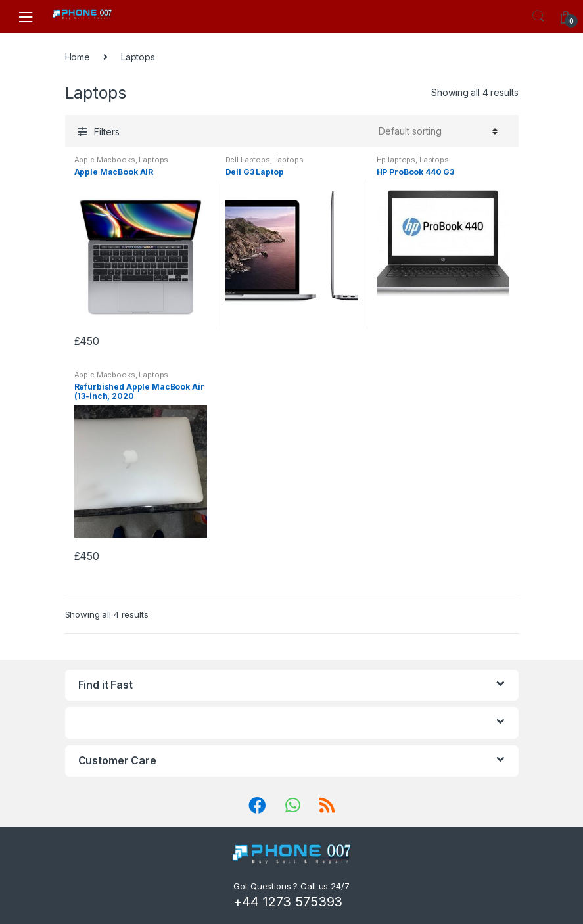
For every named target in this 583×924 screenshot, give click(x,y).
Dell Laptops (248, 160)
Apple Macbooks (105, 160)
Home (78, 57)
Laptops (153, 160)
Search (538, 16)
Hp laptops (396, 160)
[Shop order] (436, 131)
